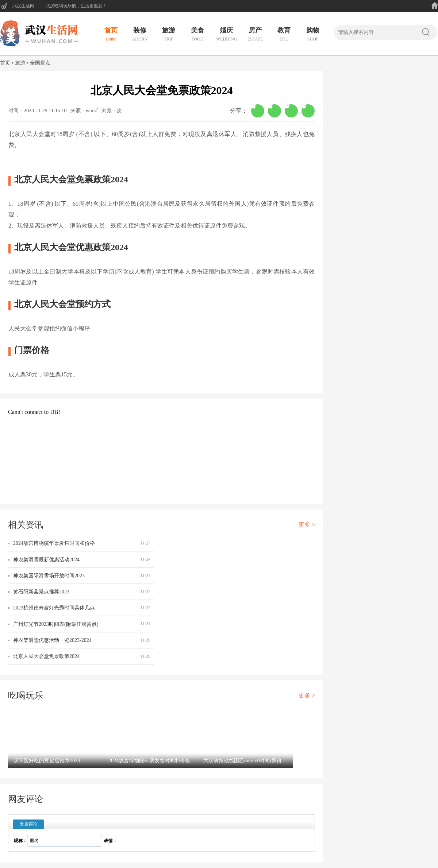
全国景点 (40, 63)
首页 (5, 63)
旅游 (20, 63)
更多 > (307, 525)
